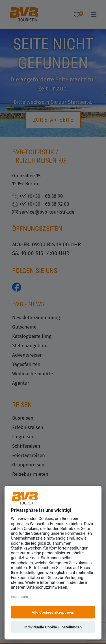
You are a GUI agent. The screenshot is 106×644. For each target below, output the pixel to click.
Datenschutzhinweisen (47, 587)
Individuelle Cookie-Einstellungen (53, 627)
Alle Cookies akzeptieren (53, 612)
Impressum (19, 597)
